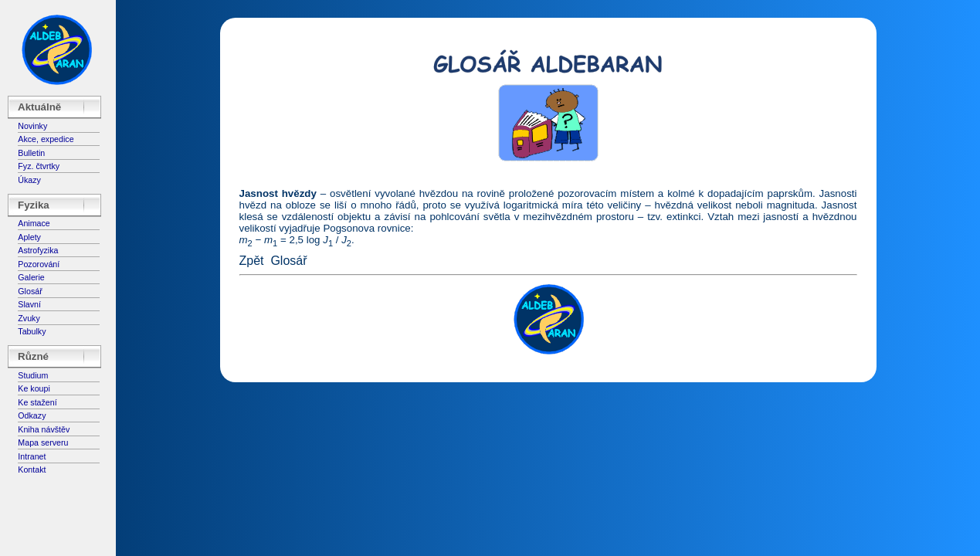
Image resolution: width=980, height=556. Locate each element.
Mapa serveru (43, 442)
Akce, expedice (46, 139)
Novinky (32, 126)
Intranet (32, 456)
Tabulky (32, 331)
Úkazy (29, 180)
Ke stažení (37, 402)
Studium (33, 375)
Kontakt (32, 470)
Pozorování (39, 264)
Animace (34, 223)
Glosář (30, 291)
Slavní (29, 304)
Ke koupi (34, 388)
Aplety (29, 237)
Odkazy (32, 415)
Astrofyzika (38, 250)
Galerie (31, 277)
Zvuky (29, 318)
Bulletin (31, 153)
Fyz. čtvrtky (39, 166)
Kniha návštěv (44, 429)
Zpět (252, 261)
